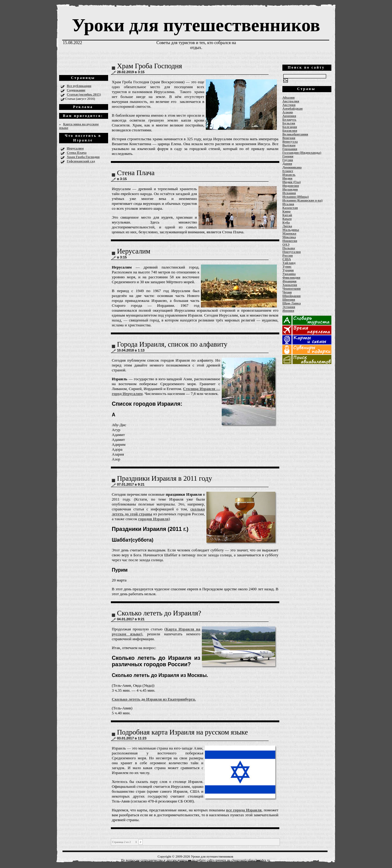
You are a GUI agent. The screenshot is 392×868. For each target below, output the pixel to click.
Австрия (289, 105)
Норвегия (290, 241)
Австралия (291, 101)
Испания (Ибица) (296, 197)
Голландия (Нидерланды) (302, 152)
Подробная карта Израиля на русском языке (182, 732)
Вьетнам (289, 145)
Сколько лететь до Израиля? (159, 613)
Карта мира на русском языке (79, 126)
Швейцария (292, 296)
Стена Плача (77, 152)
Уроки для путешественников (196, 25)
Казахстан (290, 208)
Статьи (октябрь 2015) (84, 94)
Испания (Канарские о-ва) (302, 200)
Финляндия (291, 277)
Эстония (289, 307)
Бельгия (289, 123)
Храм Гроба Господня (83, 157)
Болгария (290, 127)
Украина (289, 274)
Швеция (289, 299)
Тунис (287, 266)
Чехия (287, 292)
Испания (289, 193)
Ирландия (290, 189)
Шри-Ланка (292, 303)
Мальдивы (291, 230)
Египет (288, 171)
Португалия (292, 252)
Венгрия (289, 138)
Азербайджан (292, 108)
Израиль (289, 175)
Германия (290, 149)
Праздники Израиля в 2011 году (164, 478)
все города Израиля (244, 810)
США (287, 259)
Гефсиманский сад (81, 161)
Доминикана (292, 167)
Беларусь (289, 119)
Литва (287, 226)
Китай (287, 215)
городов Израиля (153, 519)
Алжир (288, 112)
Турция (288, 270)
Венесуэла (290, 141)
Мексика (289, 237)
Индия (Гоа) (292, 182)
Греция (288, 156)
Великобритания (295, 134)
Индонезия (291, 186)
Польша (289, 248)
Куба (286, 222)
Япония (288, 310)
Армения (289, 116)
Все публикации (79, 86)
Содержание (76, 90)
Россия (288, 255)
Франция (289, 281)
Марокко (289, 233)
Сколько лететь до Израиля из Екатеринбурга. (154, 699)
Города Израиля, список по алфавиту (172, 344)
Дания (287, 163)
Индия (287, 178)
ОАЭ (286, 244)
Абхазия (288, 97)
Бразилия (290, 130)
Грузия (288, 160)
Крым (287, 219)
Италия (288, 204)
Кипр (286, 211)
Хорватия (290, 285)
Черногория (292, 288)
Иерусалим (75, 148)
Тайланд (289, 263)
